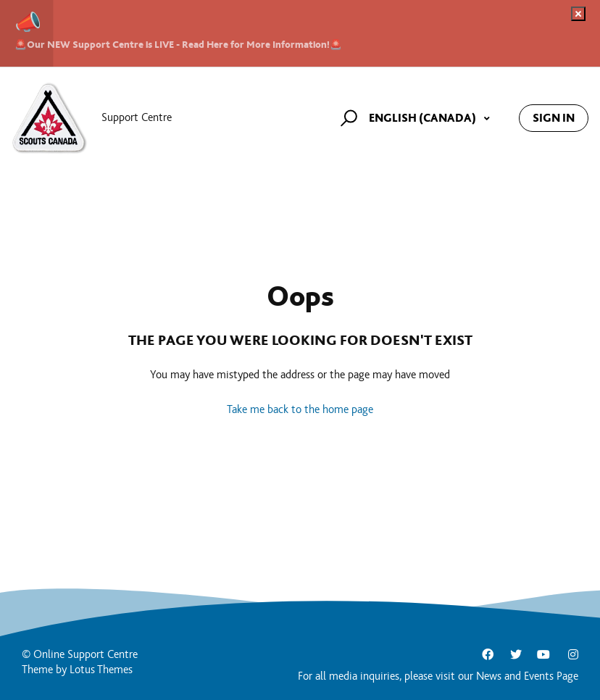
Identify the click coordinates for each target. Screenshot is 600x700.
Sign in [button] (554, 118)
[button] (347, 118)
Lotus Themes (101, 670)
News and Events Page (527, 676)
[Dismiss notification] (578, 14)
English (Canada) (424, 118)
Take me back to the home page (300, 410)
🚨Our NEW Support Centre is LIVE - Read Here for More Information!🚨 (178, 45)
